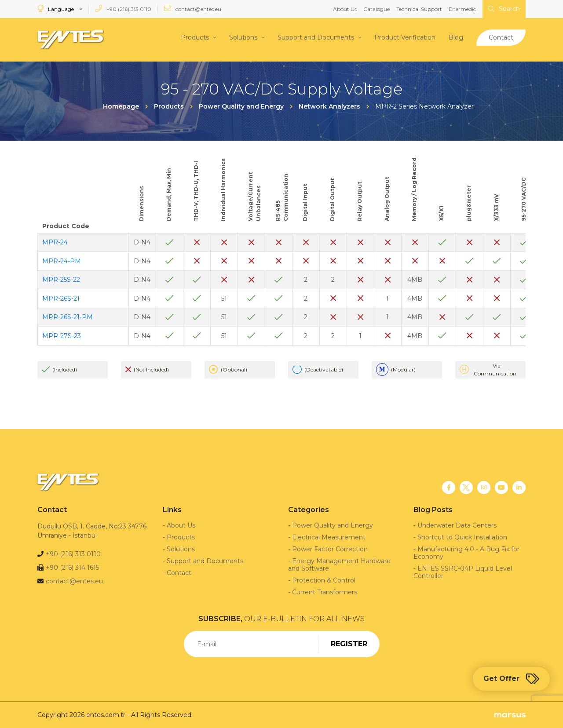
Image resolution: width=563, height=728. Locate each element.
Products (195, 37)
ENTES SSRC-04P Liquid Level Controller (463, 572)
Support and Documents (316, 37)
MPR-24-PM (62, 261)
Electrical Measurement (329, 537)
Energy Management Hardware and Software (339, 564)
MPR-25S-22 (61, 280)
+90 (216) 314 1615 (72, 567)
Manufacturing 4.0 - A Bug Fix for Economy (466, 552)
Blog (456, 37)
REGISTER (349, 643)
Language (56, 9)
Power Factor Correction (330, 549)
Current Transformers (325, 592)
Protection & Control (324, 580)
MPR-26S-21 (61, 298)
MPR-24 (55, 242)
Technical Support (419, 9)
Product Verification (405, 37)
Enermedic (462, 9)
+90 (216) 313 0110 (123, 9)
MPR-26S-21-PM (68, 317)
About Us (345, 9)
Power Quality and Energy (333, 525)
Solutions (243, 37)
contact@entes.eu (193, 9)
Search (504, 9)
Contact (501, 37)
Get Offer (511, 679)
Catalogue (377, 9)
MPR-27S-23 (62, 335)
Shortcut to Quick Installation (462, 537)
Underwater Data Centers (457, 525)
